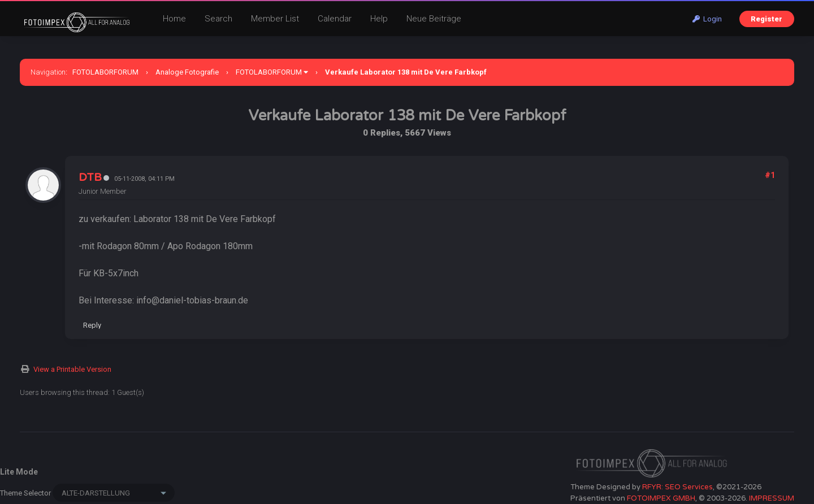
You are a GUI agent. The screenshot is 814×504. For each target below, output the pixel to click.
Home (174, 19)
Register (767, 19)
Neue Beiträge (434, 19)
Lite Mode (19, 472)
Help (379, 19)
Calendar (335, 19)
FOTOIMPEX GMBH (661, 498)
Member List (275, 19)
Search (218, 19)
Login (707, 19)
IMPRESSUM (772, 498)
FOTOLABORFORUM (105, 72)
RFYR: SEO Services (677, 487)
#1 (770, 175)
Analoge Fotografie (187, 72)
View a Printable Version (72, 369)
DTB (90, 177)
